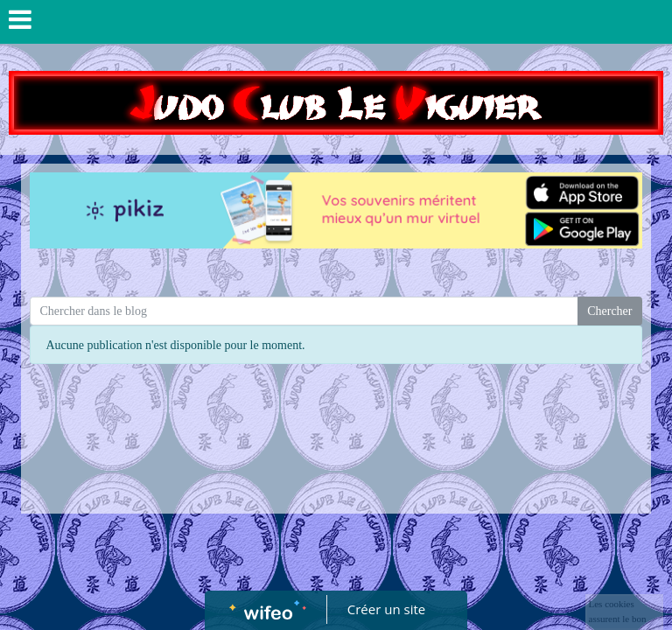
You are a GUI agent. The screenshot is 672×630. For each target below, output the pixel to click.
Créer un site (386, 609)
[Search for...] (304, 311)
